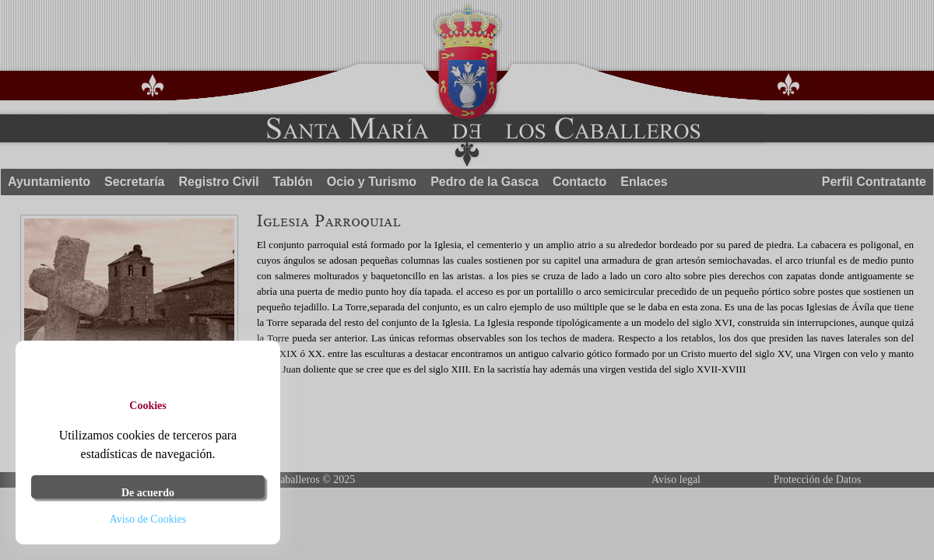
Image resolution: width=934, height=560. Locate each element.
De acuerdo (148, 493)
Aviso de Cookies (148, 519)
